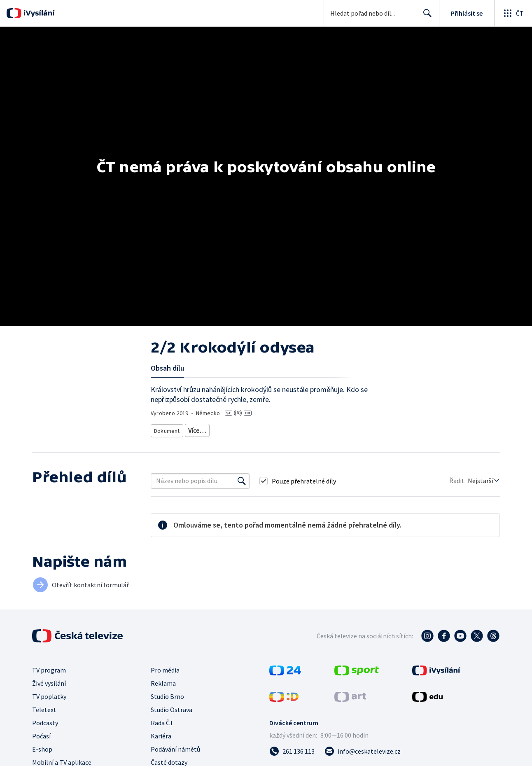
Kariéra (161, 745)
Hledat (425, 16)
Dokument (167, 429)
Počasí (41, 745)
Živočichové (362, 429)
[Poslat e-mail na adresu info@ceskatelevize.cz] (363, 761)
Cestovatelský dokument (218, 429)
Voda (161, 441)
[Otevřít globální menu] (513, 13)
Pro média (165, 680)
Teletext (44, 719)
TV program (49, 680)
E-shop (42, 759)
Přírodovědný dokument (284, 429)
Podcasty (45, 732)
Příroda (330, 429)
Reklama (163, 693)
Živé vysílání (49, 693)
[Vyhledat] (242, 490)
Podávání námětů (175, 759)
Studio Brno (167, 706)
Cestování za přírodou (202, 441)
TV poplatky (49, 706)
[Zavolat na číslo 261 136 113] (292, 761)
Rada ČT (162, 732)
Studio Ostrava (171, 719)
